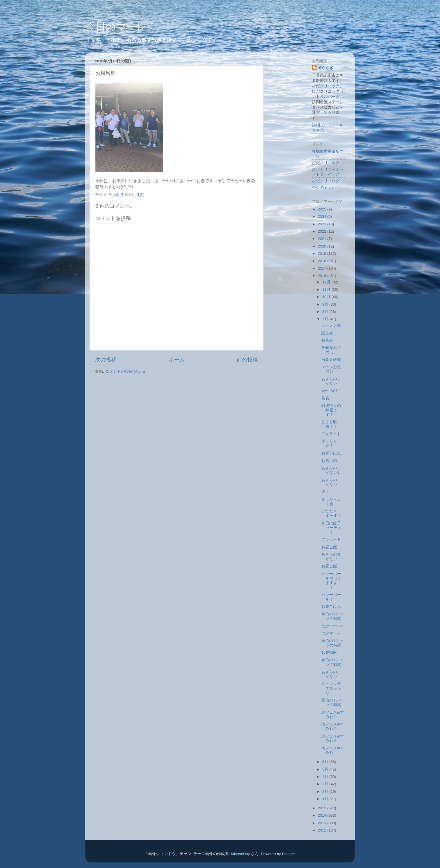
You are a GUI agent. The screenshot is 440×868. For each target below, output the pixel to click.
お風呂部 (329, 461)
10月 (327, 297)
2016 (322, 276)
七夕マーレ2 (332, 626)
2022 (322, 231)
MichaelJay (240, 854)
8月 (326, 312)
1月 (326, 799)
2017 (322, 268)
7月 (326, 319)
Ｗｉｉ (327, 492)
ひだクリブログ (326, 181)
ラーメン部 (331, 325)
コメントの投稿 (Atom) (125, 371)
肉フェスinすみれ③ (333, 726)
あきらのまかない (331, 381)
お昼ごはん (331, 453)
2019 (322, 254)
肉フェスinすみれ (333, 750)
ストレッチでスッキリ (331, 688)
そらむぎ (326, 68)
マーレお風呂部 (331, 369)
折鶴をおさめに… (331, 350)
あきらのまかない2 (331, 470)
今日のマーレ (116, 27)
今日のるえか (324, 188)
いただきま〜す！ (331, 513)
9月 (326, 304)
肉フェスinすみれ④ (333, 715)
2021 (322, 239)
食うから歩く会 (331, 502)
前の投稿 (247, 360)
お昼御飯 (329, 653)
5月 (326, 769)
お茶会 (327, 340)
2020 (322, 246)
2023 (322, 224)
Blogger (288, 854)
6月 (326, 762)
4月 (326, 777)
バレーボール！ (331, 597)
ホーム (177, 360)
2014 (322, 815)
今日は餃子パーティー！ (331, 528)
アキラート (331, 434)
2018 (322, 261)
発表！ (327, 398)
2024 (322, 217)
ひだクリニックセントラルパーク (328, 172)
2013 (322, 823)
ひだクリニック (326, 163)
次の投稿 (106, 360)
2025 (322, 209)
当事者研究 (331, 360)
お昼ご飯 (329, 547)
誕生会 (327, 333)
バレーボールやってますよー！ (331, 581)
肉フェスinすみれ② (333, 738)
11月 (327, 289)
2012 (322, 830)
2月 (326, 792)
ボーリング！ (329, 444)
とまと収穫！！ (329, 424)
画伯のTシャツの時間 (332, 616)
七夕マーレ (331, 633)
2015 (322, 808)
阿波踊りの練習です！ (331, 410)
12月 (327, 282)
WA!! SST (330, 391)
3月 (326, 784)
